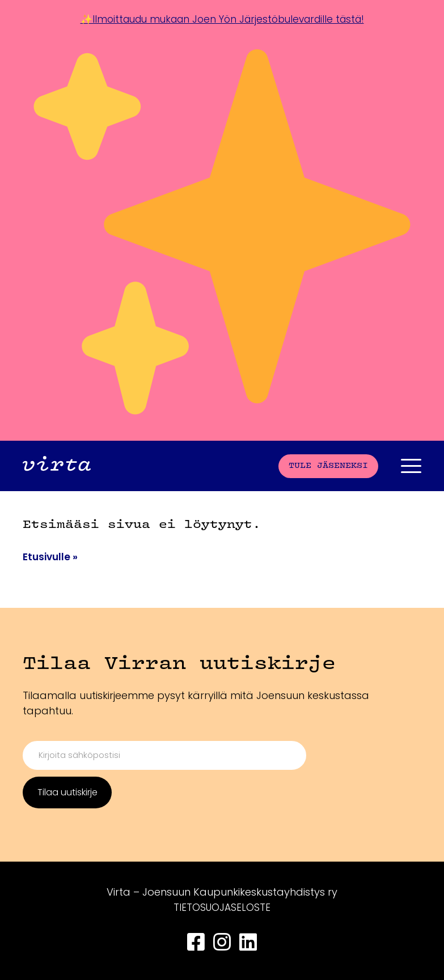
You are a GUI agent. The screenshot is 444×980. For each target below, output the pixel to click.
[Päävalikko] (411, 465)
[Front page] (57, 465)
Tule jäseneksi (328, 465)
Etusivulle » (52, 555)
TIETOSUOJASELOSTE (222, 907)
